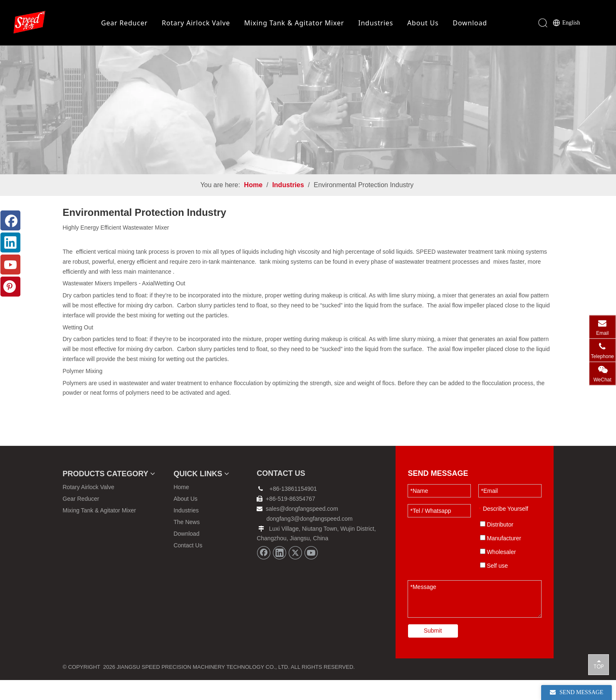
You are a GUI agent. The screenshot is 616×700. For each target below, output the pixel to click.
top (599, 664)
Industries (376, 23)
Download (470, 23)
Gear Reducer (124, 23)
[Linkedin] (280, 573)
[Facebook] (264, 573)
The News (187, 542)
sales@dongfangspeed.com (297, 529)
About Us (423, 23)
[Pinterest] (10, 287)
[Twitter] (295, 573)
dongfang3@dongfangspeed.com (310, 539)
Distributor (497, 544)
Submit (433, 651)
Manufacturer (501, 558)
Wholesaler (498, 572)
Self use (494, 586)
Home (181, 507)
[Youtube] (311, 573)
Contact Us (188, 565)
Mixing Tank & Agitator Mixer (294, 23)
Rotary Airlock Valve (196, 23)
